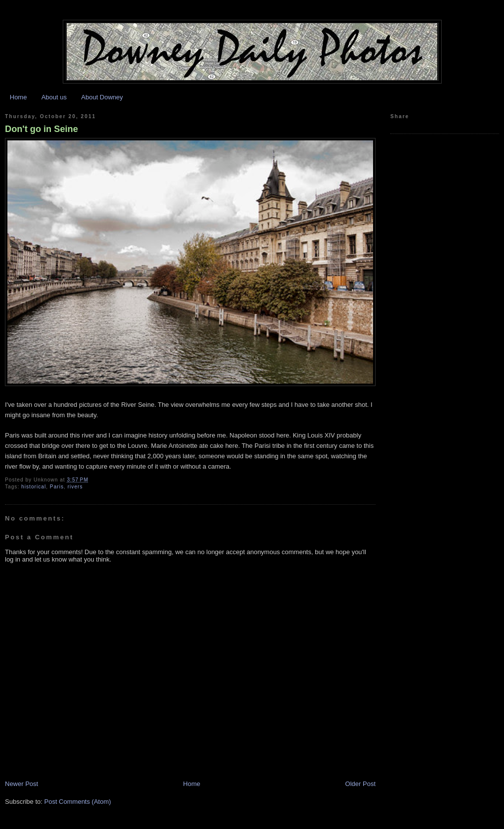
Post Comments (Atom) (78, 802)
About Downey (102, 97)
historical (34, 487)
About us (54, 97)
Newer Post (21, 784)
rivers (75, 487)
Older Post (360, 784)
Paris (57, 487)
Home (19, 97)
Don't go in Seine (42, 129)
